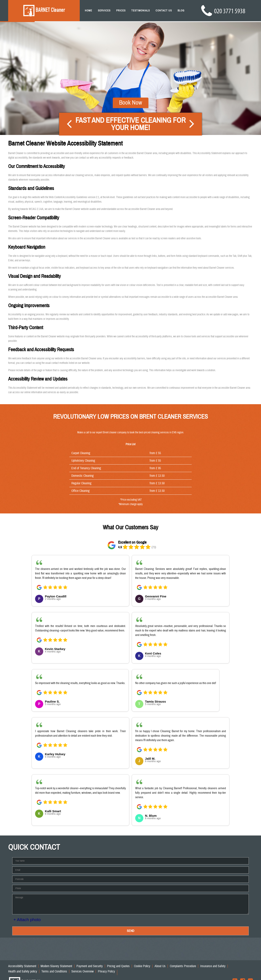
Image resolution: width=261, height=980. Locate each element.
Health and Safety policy (23, 971)
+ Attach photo (27, 920)
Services (104, 11)
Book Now (131, 93)
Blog (181, 11)
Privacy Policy (106, 971)
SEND (130, 931)
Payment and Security (90, 966)
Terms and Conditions (54, 971)
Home (88, 11)
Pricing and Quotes (118, 966)
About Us (160, 966)
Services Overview (82, 971)
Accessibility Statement (22, 966)
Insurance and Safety (213, 966)
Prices (121, 11)
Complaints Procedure (183, 966)
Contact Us (164, 11)
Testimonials (141, 11)
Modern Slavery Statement (56, 966)
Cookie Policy (142, 966)
